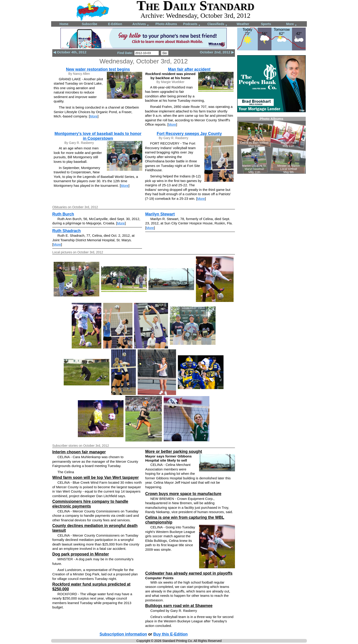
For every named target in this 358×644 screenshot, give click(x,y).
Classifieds (217, 24)
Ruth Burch (63, 214)
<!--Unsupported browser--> (271, 145)
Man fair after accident (189, 69)
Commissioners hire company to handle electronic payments (90, 504)
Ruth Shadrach (66, 231)
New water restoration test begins (98, 69)
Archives (141, 24)
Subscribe (89, 24)
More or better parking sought (174, 452)
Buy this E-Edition (170, 634)
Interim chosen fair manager (79, 452)
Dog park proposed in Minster (81, 554)
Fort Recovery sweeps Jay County (189, 134)
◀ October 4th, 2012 (70, 52)
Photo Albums (166, 24)
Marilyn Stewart (160, 214)
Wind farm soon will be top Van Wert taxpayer (96, 478)
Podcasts (192, 24)
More (291, 24)
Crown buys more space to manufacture (183, 494)
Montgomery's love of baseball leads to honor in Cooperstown (98, 136)
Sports (266, 24)
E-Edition (115, 24)
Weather (243, 24)
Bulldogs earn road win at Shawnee (179, 606)
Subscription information (123, 634)
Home (64, 24)
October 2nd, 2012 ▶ (217, 52)
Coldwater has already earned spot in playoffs (189, 573)
